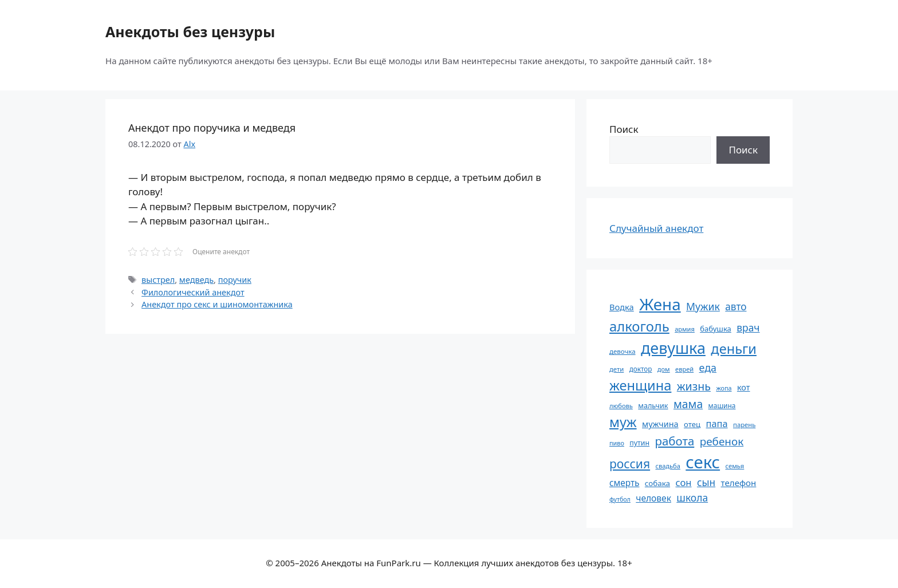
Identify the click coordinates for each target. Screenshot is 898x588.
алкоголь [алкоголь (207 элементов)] (639, 326)
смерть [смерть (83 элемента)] (624, 483)
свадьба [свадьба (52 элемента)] (667, 466)
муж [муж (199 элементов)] (623, 422)
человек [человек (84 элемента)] (653, 498)
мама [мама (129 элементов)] (688, 404)
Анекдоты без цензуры (190, 31)
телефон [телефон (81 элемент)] (739, 483)
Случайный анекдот (656, 228)
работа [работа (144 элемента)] (675, 441)
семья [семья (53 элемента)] (735, 466)
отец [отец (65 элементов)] (692, 424)
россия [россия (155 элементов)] (630, 463)
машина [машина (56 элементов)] (722, 405)
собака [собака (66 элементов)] (657, 483)
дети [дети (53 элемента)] (617, 369)
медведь (196, 280)
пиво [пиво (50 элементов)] (617, 443)
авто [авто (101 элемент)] (736, 307)
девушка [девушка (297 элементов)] (673, 348)
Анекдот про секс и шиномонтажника (217, 304)
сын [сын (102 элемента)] (706, 482)
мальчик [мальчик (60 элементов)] (653, 406)
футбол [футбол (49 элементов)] (620, 499)
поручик (235, 280)
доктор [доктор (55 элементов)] (641, 369)
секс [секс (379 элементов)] (703, 462)
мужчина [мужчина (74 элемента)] (660, 424)
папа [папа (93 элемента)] (717, 423)
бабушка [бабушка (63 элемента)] (715, 329)
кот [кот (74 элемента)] (744, 387)
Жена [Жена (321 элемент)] (660, 304)
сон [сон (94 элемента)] (683, 482)
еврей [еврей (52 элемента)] (684, 369)
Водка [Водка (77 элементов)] (622, 307)
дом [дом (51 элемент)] (664, 369)
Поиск (624, 129)
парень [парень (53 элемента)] (744, 425)
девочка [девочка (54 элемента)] (623, 351)
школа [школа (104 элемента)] (692, 498)
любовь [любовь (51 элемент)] (621, 406)
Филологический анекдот (193, 292)
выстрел (158, 280)
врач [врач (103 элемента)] (748, 327)
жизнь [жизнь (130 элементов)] (694, 386)
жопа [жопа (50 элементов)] (724, 388)
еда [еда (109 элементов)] (708, 368)
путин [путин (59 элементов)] (639, 443)
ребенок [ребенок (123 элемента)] (722, 441)
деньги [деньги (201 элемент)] (734, 349)
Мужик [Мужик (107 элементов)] (703, 306)
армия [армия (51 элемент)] (685, 329)
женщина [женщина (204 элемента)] (640, 385)
